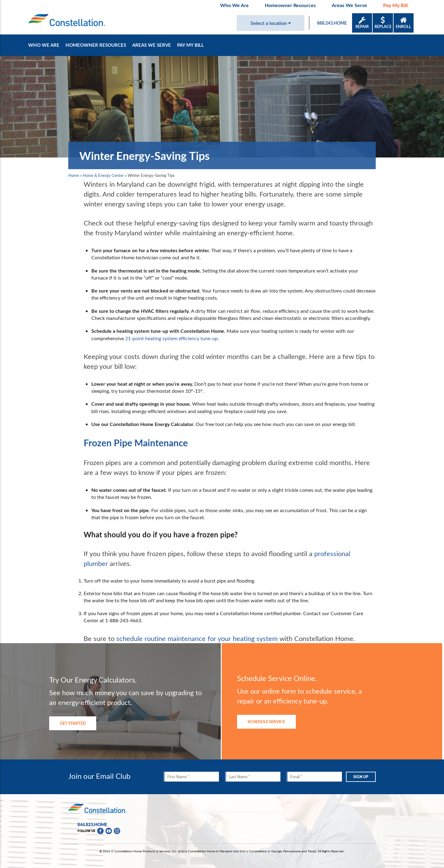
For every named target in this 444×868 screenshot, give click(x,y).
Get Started (73, 723)
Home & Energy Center (103, 175)
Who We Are (234, 5)
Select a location (271, 23)
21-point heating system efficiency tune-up (171, 338)
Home (74, 175)
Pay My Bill (395, 5)
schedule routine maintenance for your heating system (197, 638)
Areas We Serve (349, 5)
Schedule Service (266, 721)
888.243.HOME (332, 23)
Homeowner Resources (290, 5)
